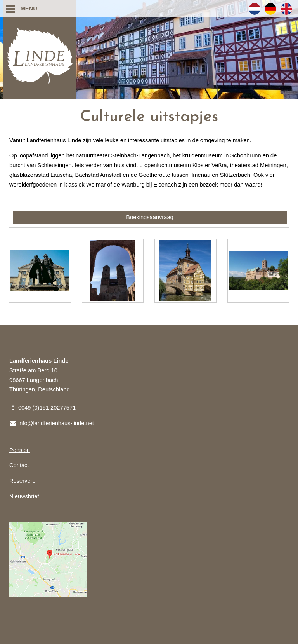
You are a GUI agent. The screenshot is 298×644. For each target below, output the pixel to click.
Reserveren (24, 481)
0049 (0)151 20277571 (42, 408)
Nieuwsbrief (24, 496)
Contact (19, 465)
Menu (22, 9)
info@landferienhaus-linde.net (52, 423)
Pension (20, 450)
